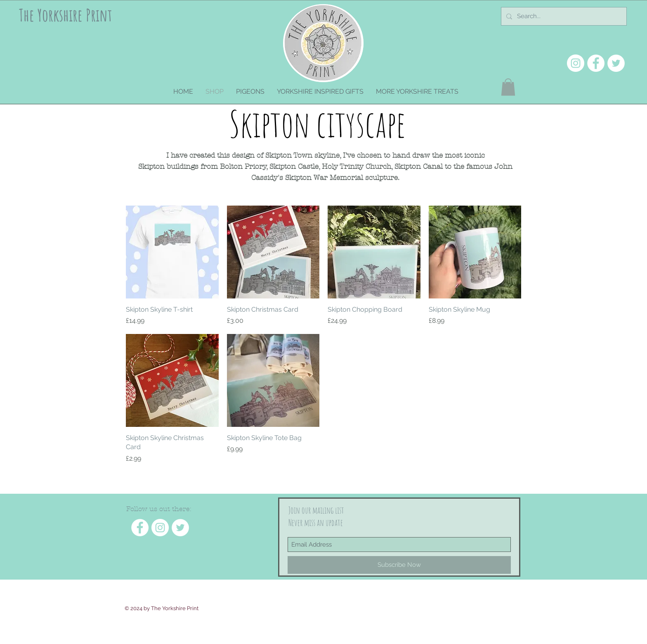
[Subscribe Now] (399, 565)
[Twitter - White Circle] (616, 63)
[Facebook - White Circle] (596, 63)
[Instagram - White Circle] (576, 63)
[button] (508, 87)
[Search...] (563, 16)
